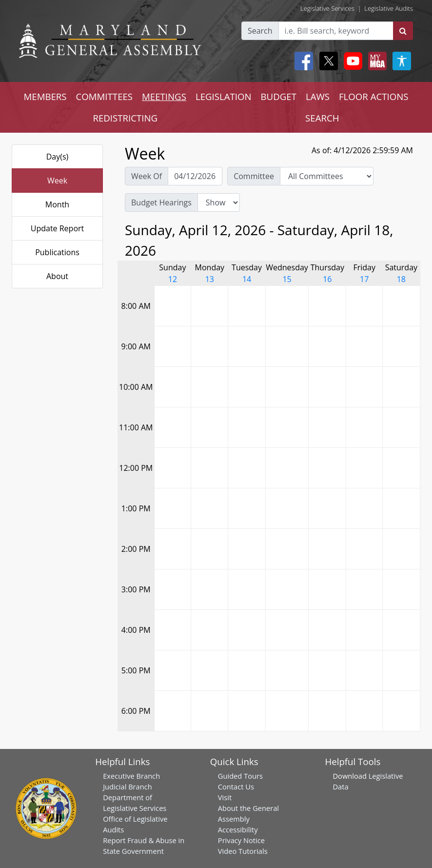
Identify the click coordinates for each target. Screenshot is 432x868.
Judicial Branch (128, 787)
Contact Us (236, 787)
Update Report (58, 228)
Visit (225, 797)
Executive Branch (131, 776)
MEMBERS (45, 96)
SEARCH (322, 118)
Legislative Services (327, 8)
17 (364, 279)
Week (57, 181)
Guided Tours (240, 776)
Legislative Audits (389, 8)
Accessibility (238, 829)
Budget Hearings (161, 202)
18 (401, 279)
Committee (254, 176)
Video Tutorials (243, 851)
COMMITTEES (105, 96)
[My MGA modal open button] (375, 61)
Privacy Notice (241, 840)
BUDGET (279, 96)
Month (57, 204)
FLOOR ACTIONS (374, 96)
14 (247, 279)
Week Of (147, 176)
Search (260, 31)
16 (327, 279)
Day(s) (58, 157)
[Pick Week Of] (195, 176)
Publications (57, 252)
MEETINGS (164, 96)
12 (173, 279)
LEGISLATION (224, 96)
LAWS (318, 96)
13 (210, 279)
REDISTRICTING (125, 118)
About (57, 276)
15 (287, 279)
